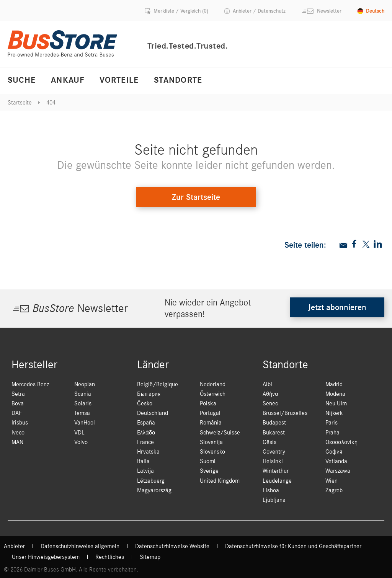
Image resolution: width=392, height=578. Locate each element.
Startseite (20, 103)
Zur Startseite (196, 197)
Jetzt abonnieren (337, 307)
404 (51, 103)
